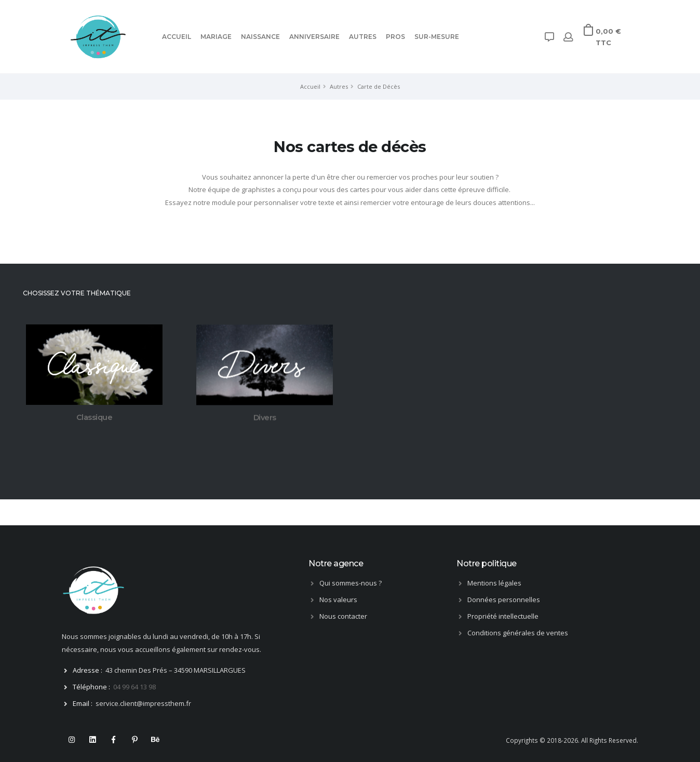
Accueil (310, 86)
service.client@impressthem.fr (143, 703)
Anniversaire (314, 37)
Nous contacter (343, 616)
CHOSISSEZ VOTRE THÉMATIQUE (76, 293)
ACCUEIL (177, 37)
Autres (363, 37)
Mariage (216, 37)
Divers (265, 419)
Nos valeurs (338, 600)
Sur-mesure (437, 37)
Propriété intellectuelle (503, 616)
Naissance (260, 37)
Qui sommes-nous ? (351, 583)
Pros (395, 37)
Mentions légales (494, 583)
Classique (95, 418)
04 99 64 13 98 (134, 687)
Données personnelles (504, 600)
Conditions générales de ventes (518, 633)
